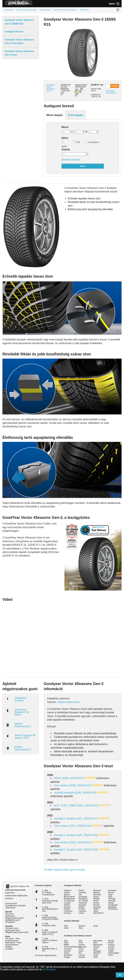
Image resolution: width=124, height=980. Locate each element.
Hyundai (82, 947)
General (82, 892)
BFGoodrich (69, 897)
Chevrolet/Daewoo (72, 947)
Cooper (67, 903)
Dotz (81, 928)
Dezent (82, 926)
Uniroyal (112, 901)
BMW (66, 945)
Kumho (82, 909)
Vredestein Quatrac (21, 699)
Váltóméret (10, 908)
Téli (76, 142)
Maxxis (97, 892)
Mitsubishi (98, 945)
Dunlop (67, 907)
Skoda (111, 941)
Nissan (96, 947)
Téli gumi (9, 914)
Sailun (96, 909)
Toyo (110, 897)
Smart (111, 943)
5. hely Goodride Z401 (49, 924)
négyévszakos (81, 85)
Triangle (112, 899)
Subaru (111, 945)
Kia (80, 953)
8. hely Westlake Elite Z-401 (50, 949)
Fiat (80, 941)
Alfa (66, 941)
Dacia (67, 953)
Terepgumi (10, 922)
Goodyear (83, 899)
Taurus (111, 892)
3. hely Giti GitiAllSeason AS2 (50, 909)
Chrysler (68, 949)
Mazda (82, 957)
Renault (97, 953)
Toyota (111, 949)
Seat (95, 957)
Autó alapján (76, 115)
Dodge (67, 957)
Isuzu (81, 949)
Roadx (96, 903)
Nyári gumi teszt (13, 930)
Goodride (83, 897)
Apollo (67, 892)
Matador (97, 890)
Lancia (82, 955)
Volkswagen (114, 953)
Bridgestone (69, 899)
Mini (95, 943)
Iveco (81, 951)
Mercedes (98, 941)
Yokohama (113, 909)
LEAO (81, 913)
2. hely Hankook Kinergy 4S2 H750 (50, 901)
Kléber (82, 907)
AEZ (66, 926)
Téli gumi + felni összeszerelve (12, 940)
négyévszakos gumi (69, 702)
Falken (67, 909)
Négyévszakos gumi (14, 918)
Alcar (66, 928)
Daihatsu (68, 955)
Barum (67, 895)
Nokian (97, 899)
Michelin (97, 895)
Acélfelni (9, 949)
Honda (82, 945)
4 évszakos (92, 142)
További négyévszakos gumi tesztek (64, 870)
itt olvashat (49, 969)
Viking (111, 903)
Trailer (111, 951)
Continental (69, 901)
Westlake (112, 907)
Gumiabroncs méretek (15, 906)
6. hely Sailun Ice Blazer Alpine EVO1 (50, 932)
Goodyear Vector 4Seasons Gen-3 (51, 88)
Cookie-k (9, 898)
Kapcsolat (10, 893)
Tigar (110, 895)
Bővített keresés (71, 160)
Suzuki (111, 947)
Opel (96, 949)
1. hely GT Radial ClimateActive (48, 892)
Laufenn (82, 911)
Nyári (64, 144)
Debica (67, 905)
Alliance (68, 890)
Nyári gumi (10, 916)
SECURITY (99, 913)
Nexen (96, 897)
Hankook (83, 903)
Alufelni (9, 947)
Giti (80, 895)
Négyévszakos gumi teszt (17, 932)
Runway (97, 907)
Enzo (96, 926)
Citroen (67, 951)
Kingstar (82, 905)
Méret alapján (55, 115)
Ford (81, 943)
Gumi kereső (11, 903)
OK (120, 975)
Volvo (111, 955)
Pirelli (96, 901)
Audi (66, 943)
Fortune (67, 913)
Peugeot (97, 951)
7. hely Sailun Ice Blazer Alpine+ (50, 940)
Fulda (81, 890)
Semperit (112, 890)
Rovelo (97, 905)
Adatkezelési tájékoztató (16, 896)
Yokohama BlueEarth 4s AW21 (22, 712)
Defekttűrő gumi (12, 920)
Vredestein (113, 905)
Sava (96, 911)
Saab (96, 955)
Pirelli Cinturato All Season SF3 (25, 737)
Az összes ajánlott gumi (46, 955)
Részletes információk (111, 92)
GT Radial (83, 901)
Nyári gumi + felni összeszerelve (13, 944)
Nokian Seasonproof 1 (23, 725)
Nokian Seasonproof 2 (23, 748)
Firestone (68, 911)
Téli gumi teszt (12, 928)
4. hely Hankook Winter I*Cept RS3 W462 (50, 917)
